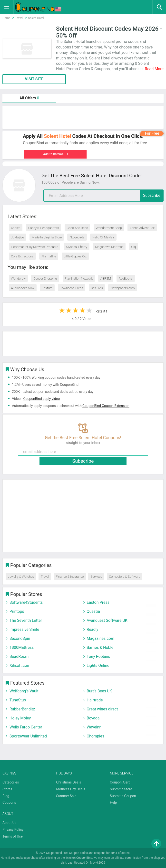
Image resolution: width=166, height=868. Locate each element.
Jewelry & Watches (21, 577)
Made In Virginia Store (47, 237)
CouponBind (84, 858)
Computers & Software (125, 577)
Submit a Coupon (123, 796)
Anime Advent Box (142, 228)
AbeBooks (126, 278)
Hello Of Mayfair (103, 237)
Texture (47, 288)
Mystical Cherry (76, 247)
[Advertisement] (83, 117)
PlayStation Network (79, 278)
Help (113, 802)
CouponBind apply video (41, 399)
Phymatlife (49, 256)
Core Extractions (22, 256)
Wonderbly (18, 278)
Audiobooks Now (23, 288)
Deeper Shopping (45, 278)
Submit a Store (121, 789)
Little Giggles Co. (75, 256)
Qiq (133, 247)
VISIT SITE (34, 79)
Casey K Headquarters (43, 228)
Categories (11, 782)
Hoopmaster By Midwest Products (34, 247)
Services (96, 577)
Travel (45, 577)
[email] (103, 196)
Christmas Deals (68, 782)
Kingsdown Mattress (109, 247)
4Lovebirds (77, 237)
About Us (9, 823)
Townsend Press (72, 288)
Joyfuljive (17, 237)
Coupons (9, 802)
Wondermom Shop (109, 228)
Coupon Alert (120, 782)
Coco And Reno (77, 228)
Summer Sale (66, 796)
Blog (6, 796)
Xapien (16, 228)
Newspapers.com (122, 288)
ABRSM (106, 278)
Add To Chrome (57, 154)
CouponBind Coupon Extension (106, 406)
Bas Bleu (97, 288)
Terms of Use (13, 836)
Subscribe (152, 195)
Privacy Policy (13, 830)
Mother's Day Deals (71, 789)
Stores (7, 789)
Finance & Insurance (70, 577)
